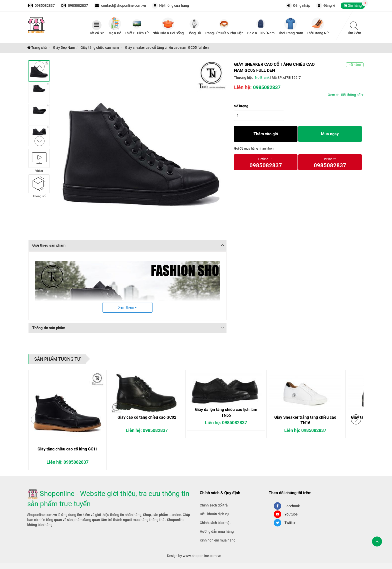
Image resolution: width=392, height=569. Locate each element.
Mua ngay (330, 134)
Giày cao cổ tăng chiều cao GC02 (147, 417)
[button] (356, 419)
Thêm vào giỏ (266, 134)
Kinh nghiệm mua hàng (218, 540)
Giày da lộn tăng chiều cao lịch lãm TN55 (226, 412)
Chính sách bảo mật (215, 523)
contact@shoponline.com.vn (124, 6)
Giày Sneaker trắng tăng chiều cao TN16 (305, 420)
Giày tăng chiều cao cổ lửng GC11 (68, 449)
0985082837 (45, 6)
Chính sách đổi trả (214, 505)
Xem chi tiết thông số (346, 95)
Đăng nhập (302, 6)
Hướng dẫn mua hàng (217, 531)
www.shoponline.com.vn (202, 556)
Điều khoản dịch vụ (214, 514)
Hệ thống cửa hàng (174, 6)
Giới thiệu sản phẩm (49, 245)
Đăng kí (329, 6)
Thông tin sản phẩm (49, 328)
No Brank (262, 78)
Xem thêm (127, 307)
